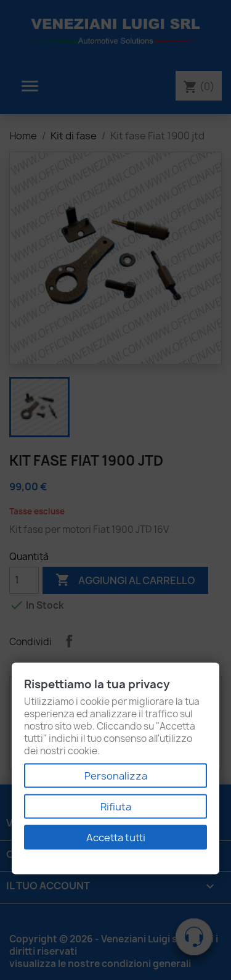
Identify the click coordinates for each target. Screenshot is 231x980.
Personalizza (116, 776)
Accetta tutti (116, 838)
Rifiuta (116, 807)
